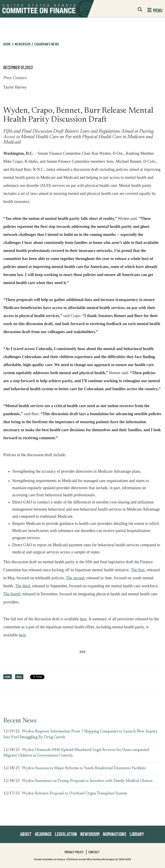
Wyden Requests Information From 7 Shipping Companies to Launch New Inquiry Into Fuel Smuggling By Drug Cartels (80, 734)
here (83, 618)
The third (22, 585)
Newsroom (23, 44)
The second (75, 577)
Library (137, 834)
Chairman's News (47, 44)
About (26, 834)
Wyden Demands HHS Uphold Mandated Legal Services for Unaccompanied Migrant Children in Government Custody (76, 753)
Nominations (115, 834)
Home (7, 44)
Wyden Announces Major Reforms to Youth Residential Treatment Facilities (84, 768)
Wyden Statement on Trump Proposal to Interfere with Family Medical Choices (87, 781)
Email (19, 677)
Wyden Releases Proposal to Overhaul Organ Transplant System (75, 794)
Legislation (66, 834)
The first (138, 569)
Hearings (43, 834)
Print (8, 677)
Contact (94, 852)
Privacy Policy (74, 852)
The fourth (12, 593)
